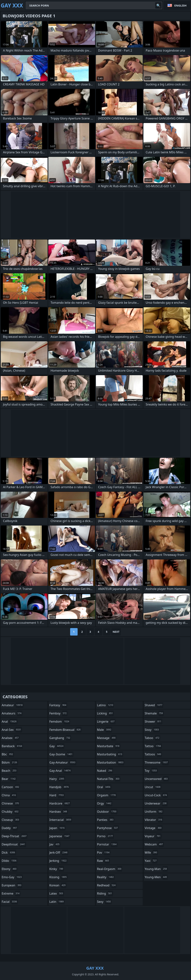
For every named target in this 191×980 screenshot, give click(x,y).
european (12, 885)
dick (9, 853)
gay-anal (61, 771)
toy (151, 771)
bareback (12, 746)
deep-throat (15, 836)
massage (107, 738)
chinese (11, 803)
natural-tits (109, 779)
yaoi (151, 861)
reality (106, 877)
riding (105, 893)
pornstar (107, 844)
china (9, 795)
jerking (58, 861)
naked (105, 771)
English (180, 5)
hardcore (60, 803)
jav (55, 844)
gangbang (60, 738)
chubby (11, 812)
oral (104, 787)
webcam (154, 844)
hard (57, 795)
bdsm (10, 762)
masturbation (111, 762)
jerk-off (59, 853)
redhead (107, 885)
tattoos (153, 754)
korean (58, 885)
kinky (57, 869)
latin (57, 902)
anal (10, 722)
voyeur (153, 836)
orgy (105, 803)
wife (151, 853)
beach (10, 771)
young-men (156, 877)
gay (57, 746)
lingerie (106, 722)
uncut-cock (156, 795)
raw (103, 861)
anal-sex (12, 730)
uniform (154, 812)
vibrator (154, 820)
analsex (11, 738)
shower (154, 722)
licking (105, 713)
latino (105, 705)
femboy (58, 713)
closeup (11, 820)
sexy (104, 902)
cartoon (11, 787)
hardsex (59, 812)
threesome (157, 762)
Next (116, 632)
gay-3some (61, 754)
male (105, 730)
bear (9, 779)
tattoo (153, 746)
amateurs (12, 713)
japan (58, 828)
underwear (156, 803)
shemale (154, 713)
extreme (11, 893)
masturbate (109, 746)
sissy (152, 730)
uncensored (157, 779)
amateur (13, 705)
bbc (8, 754)
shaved (154, 705)
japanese (60, 836)
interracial (61, 820)
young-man (156, 869)
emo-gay (12, 877)
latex (57, 893)
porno (105, 836)
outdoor (107, 812)
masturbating (110, 754)
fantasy (58, 705)
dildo (10, 861)
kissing (59, 877)
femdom (60, 722)
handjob (60, 787)
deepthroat (14, 844)
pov (104, 853)
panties (106, 820)
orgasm (107, 795)
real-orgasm (110, 869)
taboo (153, 738)
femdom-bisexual (65, 730)
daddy (10, 828)
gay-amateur (63, 762)
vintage (154, 828)
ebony (10, 869)
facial (10, 902)
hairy (57, 779)
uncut (153, 787)
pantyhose (108, 828)
